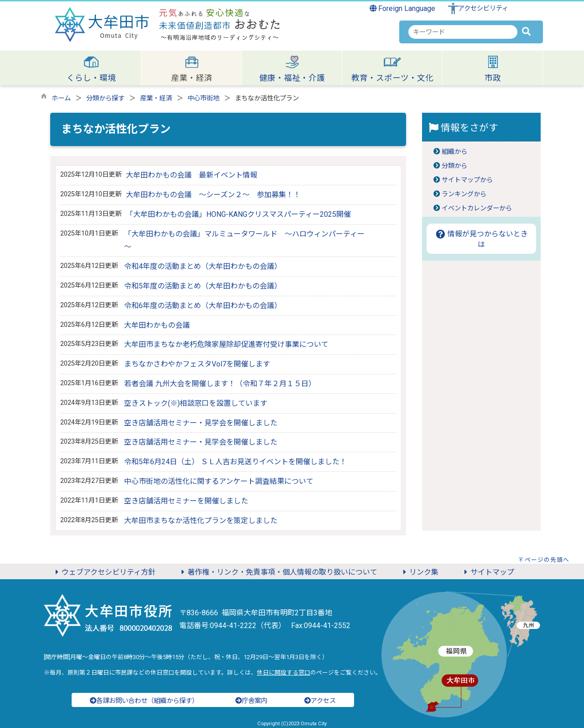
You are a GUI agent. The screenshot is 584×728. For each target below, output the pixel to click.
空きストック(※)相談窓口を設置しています (196, 403)
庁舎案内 (251, 701)
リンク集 (419, 572)
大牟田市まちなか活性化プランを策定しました (201, 521)
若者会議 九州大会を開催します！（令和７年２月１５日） (220, 384)
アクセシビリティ (483, 8)
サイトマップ (488, 572)
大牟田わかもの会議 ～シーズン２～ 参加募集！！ (213, 195)
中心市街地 (203, 98)
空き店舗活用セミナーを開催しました (186, 501)
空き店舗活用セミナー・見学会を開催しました (201, 423)
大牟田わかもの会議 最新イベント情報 (192, 175)
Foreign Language (403, 8)
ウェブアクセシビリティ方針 (104, 572)
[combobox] (463, 32)
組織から (454, 152)
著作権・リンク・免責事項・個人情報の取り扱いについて (278, 572)
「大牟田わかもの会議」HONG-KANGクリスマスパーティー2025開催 (238, 214)
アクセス (320, 701)
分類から (454, 166)
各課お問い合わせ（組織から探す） (144, 701)
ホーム (61, 98)
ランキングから (464, 194)
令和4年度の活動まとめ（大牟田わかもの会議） (203, 266)
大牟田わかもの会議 (157, 325)
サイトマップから (467, 180)
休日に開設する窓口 (284, 673)
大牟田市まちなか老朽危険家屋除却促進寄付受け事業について (226, 344)
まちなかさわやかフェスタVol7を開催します (197, 364)
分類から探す (105, 98)
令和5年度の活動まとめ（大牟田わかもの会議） (203, 286)
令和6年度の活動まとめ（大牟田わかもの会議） (203, 306)
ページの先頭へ (547, 560)
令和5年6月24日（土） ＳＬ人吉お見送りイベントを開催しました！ (235, 462)
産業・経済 (156, 98)
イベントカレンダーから (477, 208)
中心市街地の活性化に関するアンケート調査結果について (219, 481)
